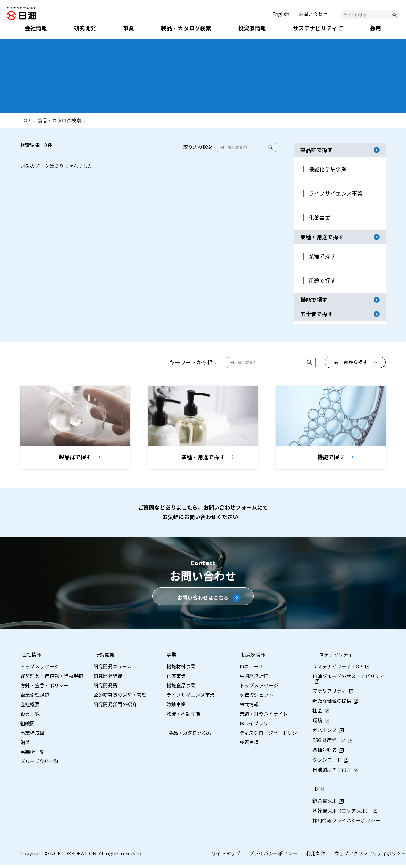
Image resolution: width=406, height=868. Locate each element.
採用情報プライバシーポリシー (346, 824)
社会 (317, 714)
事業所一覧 (33, 755)
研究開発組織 (108, 679)
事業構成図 (33, 736)
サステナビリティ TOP (337, 670)
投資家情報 (252, 658)
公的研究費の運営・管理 (120, 698)
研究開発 (103, 658)
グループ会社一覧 (40, 765)
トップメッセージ (40, 670)
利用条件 (316, 857)
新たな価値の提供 (332, 704)
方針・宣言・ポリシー (45, 689)
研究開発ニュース (113, 670)
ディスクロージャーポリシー (271, 736)
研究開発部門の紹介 (115, 708)
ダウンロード (327, 763)
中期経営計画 (254, 679)
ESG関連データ (329, 744)
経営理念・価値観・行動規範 (52, 679)
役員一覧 (30, 717)
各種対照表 (325, 753)
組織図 (28, 727)
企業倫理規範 (35, 698)
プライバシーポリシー (273, 857)
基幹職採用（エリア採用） (341, 814)
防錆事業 (176, 708)
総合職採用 (325, 804)
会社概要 (30, 708)
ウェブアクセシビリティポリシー (370, 857)
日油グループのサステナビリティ (348, 680)
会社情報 (30, 658)
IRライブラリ (254, 727)
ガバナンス (325, 734)
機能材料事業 (181, 670)
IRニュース (252, 670)
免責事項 (249, 746)
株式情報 (249, 708)
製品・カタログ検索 (60, 121)
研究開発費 (106, 689)
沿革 (25, 746)
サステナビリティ (332, 658)
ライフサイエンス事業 (191, 698)
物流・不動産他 (183, 717)
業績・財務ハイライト (264, 717)
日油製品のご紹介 (332, 773)
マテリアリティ (329, 694)
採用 (317, 792)
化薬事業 (176, 679)
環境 (317, 724)
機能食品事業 (181, 689)
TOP (25, 121)
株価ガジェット (257, 698)
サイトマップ (225, 857)
